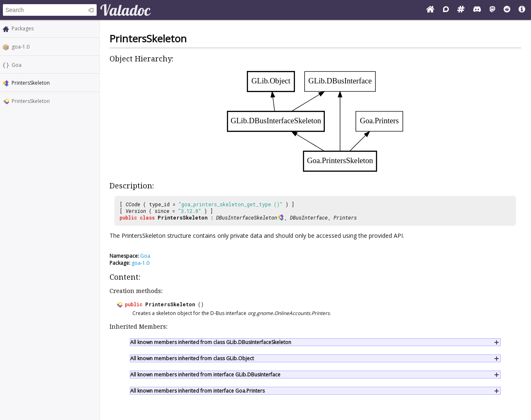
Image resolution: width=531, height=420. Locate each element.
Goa (17, 65)
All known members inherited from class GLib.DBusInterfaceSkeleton (211, 342)
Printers (345, 217)
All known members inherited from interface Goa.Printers (197, 391)
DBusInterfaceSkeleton (247, 217)
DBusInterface (309, 217)
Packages (23, 28)
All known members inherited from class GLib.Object (192, 358)
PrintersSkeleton (31, 101)
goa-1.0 (21, 47)
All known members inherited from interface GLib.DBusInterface (205, 375)
